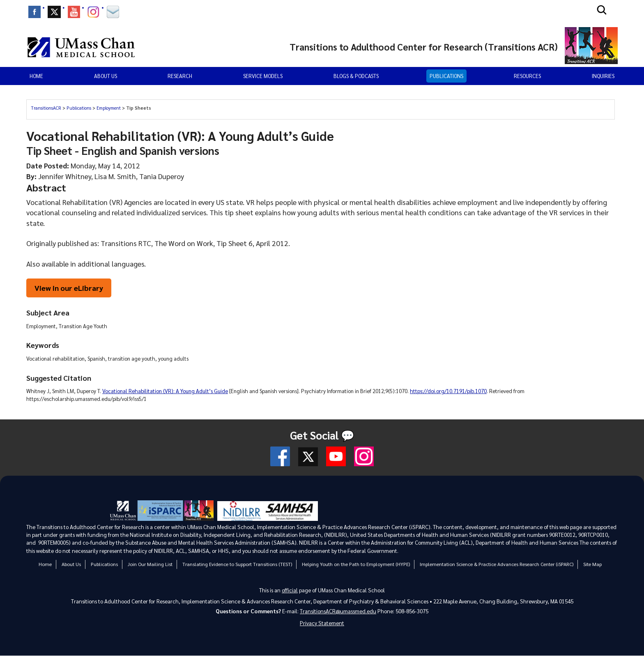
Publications (446, 76)
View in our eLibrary (69, 288)
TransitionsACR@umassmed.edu (338, 611)
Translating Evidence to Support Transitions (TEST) (237, 564)
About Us (71, 564)
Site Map (592, 564)
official (290, 590)
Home (36, 76)
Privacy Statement (322, 623)
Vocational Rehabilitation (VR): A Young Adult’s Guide (165, 391)
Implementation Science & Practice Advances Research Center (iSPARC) (497, 564)
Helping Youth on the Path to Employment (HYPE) (356, 564)
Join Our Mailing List (150, 564)
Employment (109, 108)
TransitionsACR (46, 108)
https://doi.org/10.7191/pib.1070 (448, 391)
